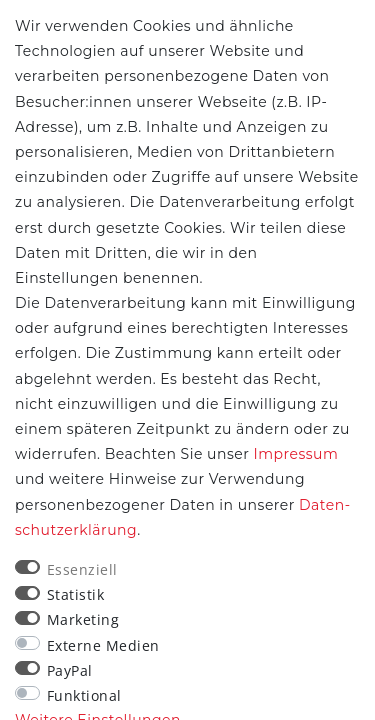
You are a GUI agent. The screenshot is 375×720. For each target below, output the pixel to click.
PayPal (70, 670)
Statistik (76, 594)
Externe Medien (103, 645)
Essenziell (82, 569)
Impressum (295, 454)
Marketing (83, 619)
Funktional (84, 695)
